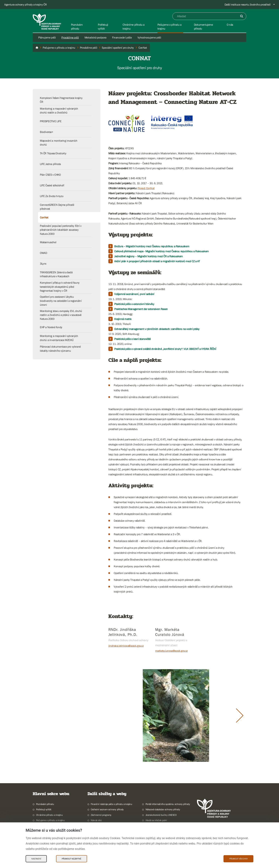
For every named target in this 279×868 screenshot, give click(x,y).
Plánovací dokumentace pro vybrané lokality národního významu (60, 348)
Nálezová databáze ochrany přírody (163, 809)
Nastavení (36, 859)
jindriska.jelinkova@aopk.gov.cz (126, 646)
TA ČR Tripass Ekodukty (53, 153)
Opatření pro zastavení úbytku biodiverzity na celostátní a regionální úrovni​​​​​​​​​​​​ (61, 301)
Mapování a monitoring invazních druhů (59, 143)
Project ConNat (146, 188)
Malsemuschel (48, 242)
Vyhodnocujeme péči (149, 37)
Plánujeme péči (47, 37)
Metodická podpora (95, 37)
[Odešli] (242, 16)
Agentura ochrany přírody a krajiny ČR (25, 4)
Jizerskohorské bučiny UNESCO (161, 815)
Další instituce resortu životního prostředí (248, 4)
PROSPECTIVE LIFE (51, 121)
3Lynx (43, 263)
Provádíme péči (70, 37)
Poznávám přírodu (45, 804)
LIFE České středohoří (52, 185)
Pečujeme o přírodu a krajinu (50, 820)
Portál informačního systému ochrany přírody (168, 804)
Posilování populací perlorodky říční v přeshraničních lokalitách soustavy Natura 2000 (61, 230)
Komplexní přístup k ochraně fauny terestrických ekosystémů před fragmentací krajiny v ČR (60, 287)
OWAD (43, 253)
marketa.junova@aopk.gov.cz (171, 651)
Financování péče (122, 37)
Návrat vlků (96, 820)
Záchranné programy (101, 815)
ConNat (44, 217)
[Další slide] (240, 715)
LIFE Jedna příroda (50, 164)
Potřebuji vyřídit (44, 809)
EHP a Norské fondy (51, 327)
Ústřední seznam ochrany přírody (107, 809)
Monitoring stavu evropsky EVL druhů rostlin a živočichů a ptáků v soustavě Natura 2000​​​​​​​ (61, 315)
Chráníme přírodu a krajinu (49, 815)
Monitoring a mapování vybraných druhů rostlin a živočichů (59, 110)
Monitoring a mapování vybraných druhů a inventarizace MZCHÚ (59, 338)
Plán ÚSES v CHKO (50, 175)
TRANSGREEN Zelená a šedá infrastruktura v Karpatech (56, 274)
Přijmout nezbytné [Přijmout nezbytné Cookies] (72, 859)
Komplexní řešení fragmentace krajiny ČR (61, 100)
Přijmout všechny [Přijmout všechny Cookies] (238, 859)
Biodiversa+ (47, 132)
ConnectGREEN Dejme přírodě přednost (57, 207)
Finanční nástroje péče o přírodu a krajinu (111, 804)
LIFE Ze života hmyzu (52, 196)
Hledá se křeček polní (156, 820)
